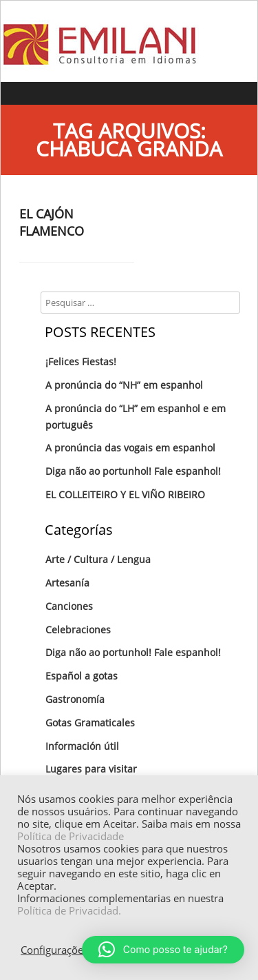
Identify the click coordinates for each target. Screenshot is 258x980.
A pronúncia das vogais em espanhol (130, 448)
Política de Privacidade (71, 836)
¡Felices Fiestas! (81, 361)
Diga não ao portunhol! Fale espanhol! (133, 471)
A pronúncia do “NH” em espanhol (124, 385)
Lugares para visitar (91, 769)
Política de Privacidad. (69, 910)
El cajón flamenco (52, 222)
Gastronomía (75, 699)
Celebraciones (78, 630)
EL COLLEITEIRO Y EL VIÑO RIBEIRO (125, 494)
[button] (163, 950)
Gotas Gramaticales (90, 723)
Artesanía (67, 583)
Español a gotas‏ (82, 676)
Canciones (69, 606)
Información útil (82, 746)
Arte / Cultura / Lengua (98, 559)
